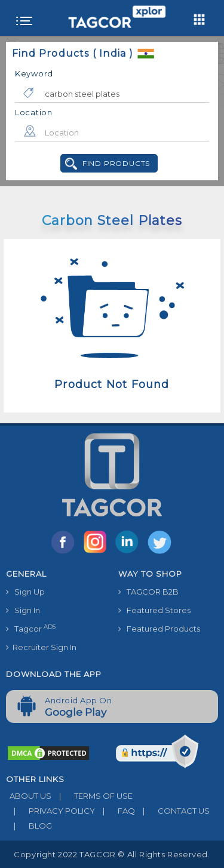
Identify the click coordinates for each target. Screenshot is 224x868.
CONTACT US (172, 811)
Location (34, 112)
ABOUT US (29, 796)
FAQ (115, 811)
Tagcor (31, 628)
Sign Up (25, 592)
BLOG (29, 826)
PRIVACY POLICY (50, 811)
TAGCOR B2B (148, 592)
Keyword (34, 73)
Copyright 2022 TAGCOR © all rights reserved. (112, 854)
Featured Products (159, 629)
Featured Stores (154, 610)
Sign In (23, 610)
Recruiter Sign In (41, 647)
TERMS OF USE (92, 796)
